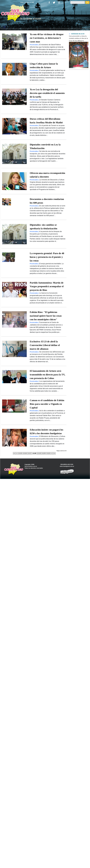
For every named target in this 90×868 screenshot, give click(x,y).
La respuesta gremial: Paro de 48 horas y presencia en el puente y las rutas (47, 257)
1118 (34, 453)
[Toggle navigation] (4, 27)
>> (54, 453)
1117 (30, 453)
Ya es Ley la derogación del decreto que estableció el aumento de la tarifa (47, 93)
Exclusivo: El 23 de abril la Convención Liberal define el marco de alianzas (45, 345)
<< (14, 453)
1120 (44, 453)
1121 (48, 453)
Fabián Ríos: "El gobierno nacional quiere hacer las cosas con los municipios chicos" (46, 316)
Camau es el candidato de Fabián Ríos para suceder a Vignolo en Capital (47, 404)
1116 (25, 453)
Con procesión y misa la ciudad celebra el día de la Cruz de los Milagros (78, 38)
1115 (20, 453)
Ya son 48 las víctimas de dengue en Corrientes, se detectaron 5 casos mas (47, 38)
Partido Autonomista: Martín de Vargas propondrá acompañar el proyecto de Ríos (47, 286)
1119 (39, 453)
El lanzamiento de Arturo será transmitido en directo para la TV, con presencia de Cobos (47, 375)
